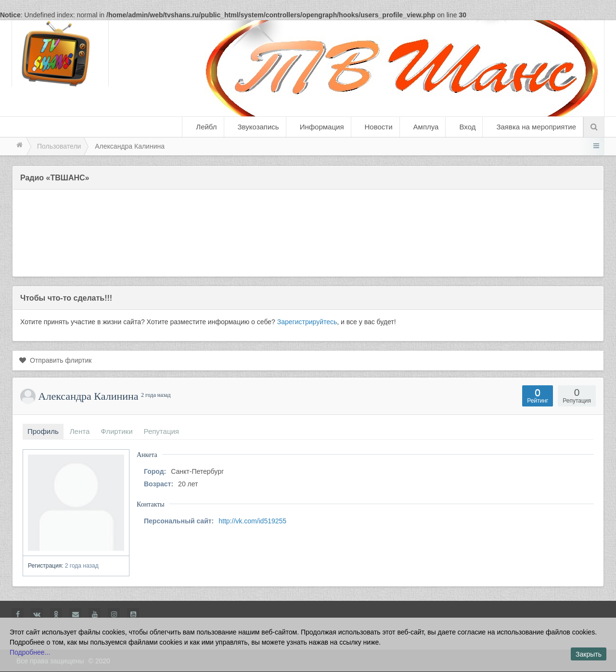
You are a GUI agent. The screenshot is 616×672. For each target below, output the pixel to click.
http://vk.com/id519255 (252, 521)
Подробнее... (30, 652)
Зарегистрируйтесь (307, 322)
